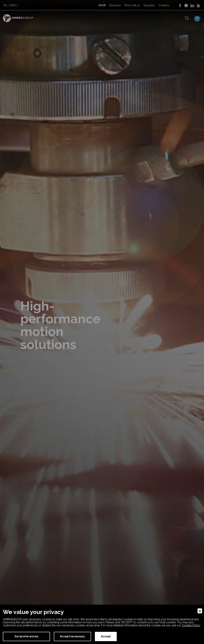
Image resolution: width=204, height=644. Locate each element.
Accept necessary (72, 636)
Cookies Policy (191, 625)
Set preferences (26, 636)
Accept (106, 636)
